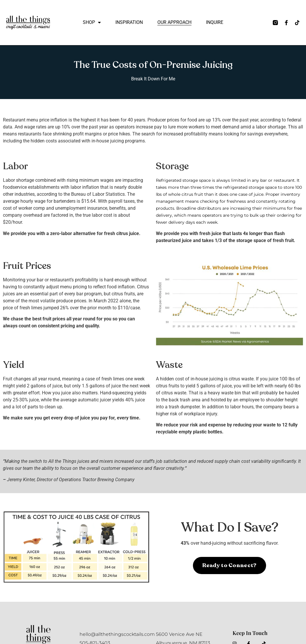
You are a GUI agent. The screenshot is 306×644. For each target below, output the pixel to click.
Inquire (215, 22)
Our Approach (174, 22)
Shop (92, 22)
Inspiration (129, 22)
